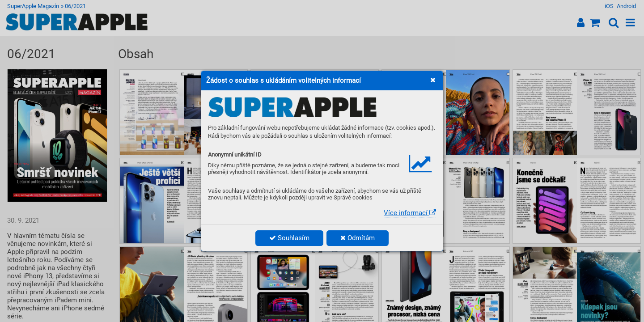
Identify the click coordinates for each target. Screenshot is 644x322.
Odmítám (358, 238)
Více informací (410, 213)
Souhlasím (289, 238)
